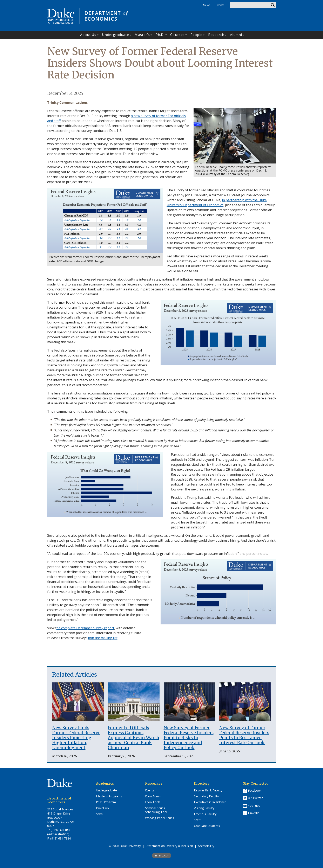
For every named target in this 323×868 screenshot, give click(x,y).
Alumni (236, 35)
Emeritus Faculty (205, 814)
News (207, 5)
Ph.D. (160, 35)
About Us (88, 35)
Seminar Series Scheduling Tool (156, 810)
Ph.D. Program (106, 802)
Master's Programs (109, 796)
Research (216, 35)
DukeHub (102, 808)
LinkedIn (254, 813)
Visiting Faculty (204, 808)
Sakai (100, 814)
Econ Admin (153, 796)
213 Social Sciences (60, 809)
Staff (197, 820)
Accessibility (206, 846)
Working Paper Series (160, 818)
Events (220, 5)
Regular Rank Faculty (208, 790)
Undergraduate (115, 35)
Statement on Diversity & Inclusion (169, 846)
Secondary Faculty (206, 796)
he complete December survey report (85, 628)
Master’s (142, 35)
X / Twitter (255, 798)
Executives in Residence (210, 802)
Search (273, 5)
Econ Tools (153, 802)
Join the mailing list (103, 638)
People (197, 35)
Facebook (255, 790)
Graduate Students (207, 826)
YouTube (254, 806)
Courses (177, 35)
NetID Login (162, 856)
